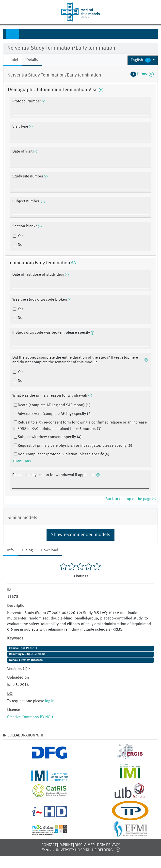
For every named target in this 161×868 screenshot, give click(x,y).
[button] (143, 60)
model (13, 60)
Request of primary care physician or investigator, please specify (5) (75, 446)
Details (32, 60)
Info (10, 550)
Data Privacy (108, 845)
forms (142, 74)
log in (50, 701)
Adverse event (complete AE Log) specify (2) (55, 414)
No (20, 245)
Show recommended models (80, 535)
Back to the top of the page (130, 499)
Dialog (27, 550)
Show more (22, 461)
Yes (20, 236)
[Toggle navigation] (13, 34)
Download (50, 550)
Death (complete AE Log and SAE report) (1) (54, 405)
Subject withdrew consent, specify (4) (50, 437)
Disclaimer (85, 845)
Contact (49, 845)
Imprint (65, 845)
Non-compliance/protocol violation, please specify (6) (64, 454)
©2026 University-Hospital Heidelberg (77, 850)
